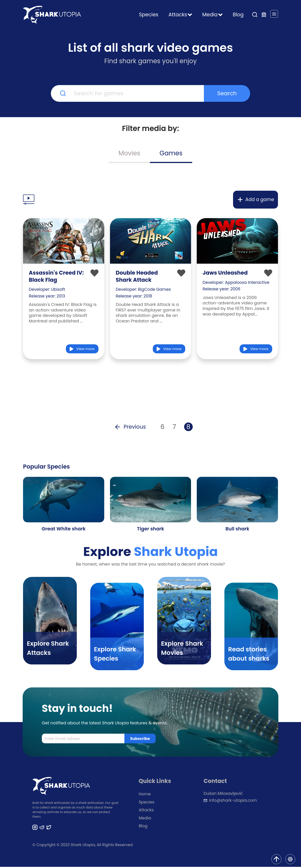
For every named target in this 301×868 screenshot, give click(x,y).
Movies (129, 153)
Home (145, 795)
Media (145, 819)
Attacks (146, 811)
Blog (238, 15)
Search (227, 93)
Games (171, 153)
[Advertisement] (150, 177)
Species (149, 15)
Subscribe (140, 740)
